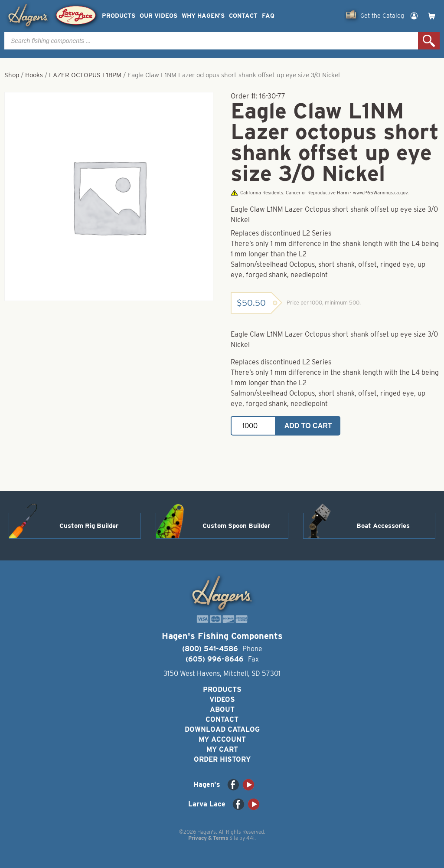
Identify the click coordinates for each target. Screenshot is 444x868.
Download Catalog (222, 729)
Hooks (34, 75)
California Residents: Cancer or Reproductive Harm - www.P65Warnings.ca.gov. (320, 193)
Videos (222, 699)
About (222, 709)
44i (250, 838)
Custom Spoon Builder (236, 526)
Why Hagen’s (203, 16)
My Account (222, 739)
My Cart (222, 749)
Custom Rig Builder (89, 526)
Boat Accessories (383, 526)
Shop (12, 75)
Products (119, 16)
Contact (243, 16)
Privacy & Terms (208, 838)
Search (429, 41)
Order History (222, 759)
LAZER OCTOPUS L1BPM (85, 75)
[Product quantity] (253, 426)
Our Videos (158, 16)
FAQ (268, 16)
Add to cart (308, 426)
